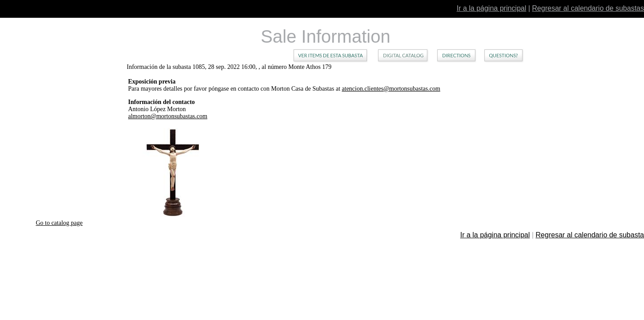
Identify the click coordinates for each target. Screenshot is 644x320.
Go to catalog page (59, 223)
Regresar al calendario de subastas (588, 8)
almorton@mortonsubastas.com (168, 116)
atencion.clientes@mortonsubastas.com (391, 89)
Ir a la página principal (492, 8)
